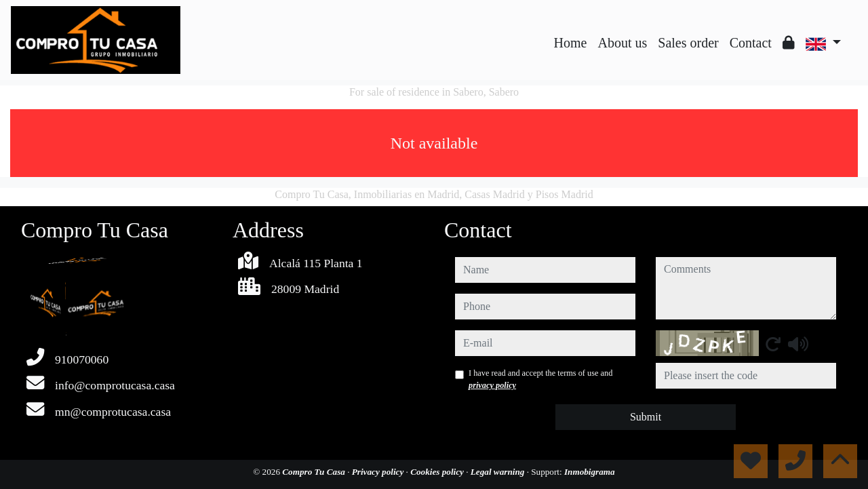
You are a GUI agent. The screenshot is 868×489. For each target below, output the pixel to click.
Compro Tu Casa (315, 472)
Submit (646, 417)
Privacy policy (379, 472)
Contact (751, 43)
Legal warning (499, 472)
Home (571, 43)
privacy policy (492, 385)
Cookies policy (438, 472)
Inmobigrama (590, 472)
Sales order (688, 43)
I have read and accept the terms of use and (540, 379)
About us (622, 43)
